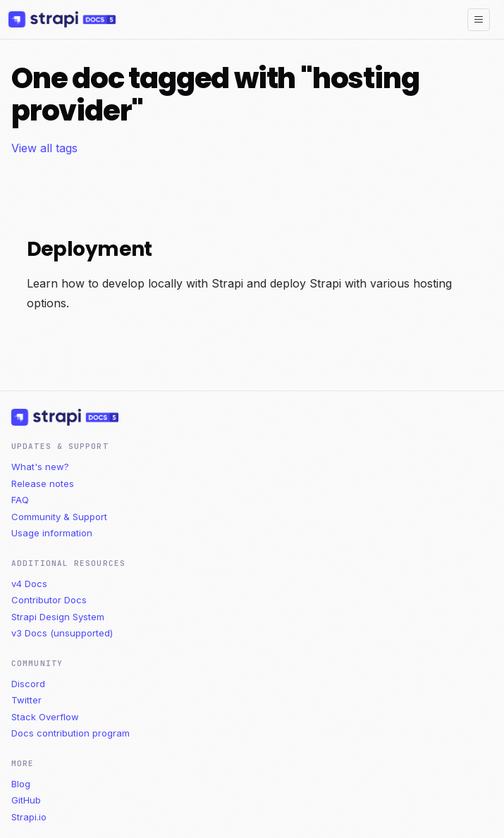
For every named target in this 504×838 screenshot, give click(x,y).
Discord (28, 684)
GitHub (26, 800)
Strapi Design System (58, 617)
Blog (21, 784)
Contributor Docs (49, 600)
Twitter (26, 700)
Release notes (43, 483)
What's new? (40, 467)
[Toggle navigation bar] (479, 20)
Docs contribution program (70, 733)
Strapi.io (29, 817)
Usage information (52, 533)
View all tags (44, 148)
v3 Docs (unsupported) (62, 633)
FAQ (20, 500)
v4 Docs (29, 584)
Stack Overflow (45, 717)
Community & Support (59, 517)
